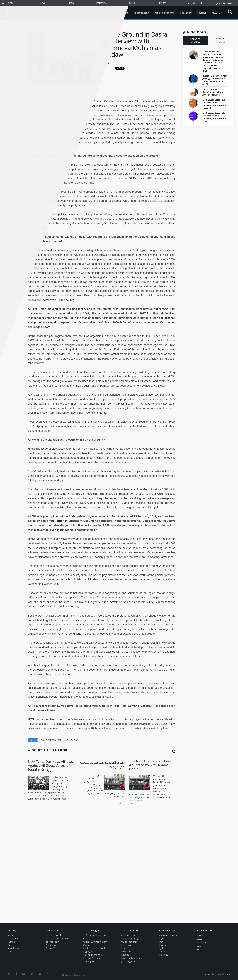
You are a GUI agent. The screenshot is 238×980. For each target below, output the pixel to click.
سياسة (200, 935)
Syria (132, 3)
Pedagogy (186, 13)
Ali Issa (110, 63)
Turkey (161, 3)
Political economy (52, 740)
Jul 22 (30, 803)
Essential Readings (130, 938)
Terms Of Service (54, 948)
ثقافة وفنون (202, 942)
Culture (87, 945)
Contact (11, 952)
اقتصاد (200, 939)
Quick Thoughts (129, 942)
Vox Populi (88, 961)
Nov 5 (132, 803)
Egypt (43, 3)
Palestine (101, 3)
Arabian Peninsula (168, 935)
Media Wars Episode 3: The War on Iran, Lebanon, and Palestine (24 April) (214, 104)
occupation (72, 740)
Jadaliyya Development (133, 958)
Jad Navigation (128, 961)
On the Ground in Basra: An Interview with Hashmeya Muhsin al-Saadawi (135, 44)
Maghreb (164, 955)
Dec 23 (122, 803)
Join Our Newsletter (74, 975)
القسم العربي (195, 3)
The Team (13, 938)
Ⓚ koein (226, 974)
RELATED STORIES (195, 40)
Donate (11, 945)
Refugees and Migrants (95, 935)
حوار (199, 949)
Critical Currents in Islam (95, 942)
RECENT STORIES (220, 40)
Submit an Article (54, 935)
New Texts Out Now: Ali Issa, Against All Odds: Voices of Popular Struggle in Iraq (50, 765)
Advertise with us (16, 948)
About (11, 935)
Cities (86, 938)
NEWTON (217, 13)
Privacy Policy (52, 945)
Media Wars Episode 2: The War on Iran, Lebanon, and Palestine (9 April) (214, 117)
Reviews (202, 13)
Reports (125, 955)
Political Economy (164, 13)
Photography (141, 13)
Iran (71, 3)
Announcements (129, 935)
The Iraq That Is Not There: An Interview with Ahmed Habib (151, 765)
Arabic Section (205, 930)
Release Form (52, 942)
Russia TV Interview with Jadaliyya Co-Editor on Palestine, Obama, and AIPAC (215, 80)
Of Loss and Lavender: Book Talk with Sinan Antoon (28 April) (214, 92)
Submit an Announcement (58, 938)
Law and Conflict (92, 955)
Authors (11, 942)
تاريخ (199, 946)
